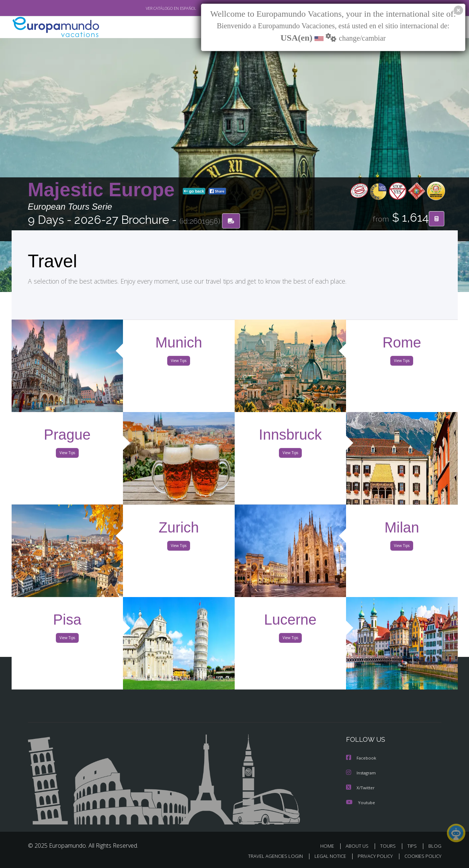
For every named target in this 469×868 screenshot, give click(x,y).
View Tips (179, 362)
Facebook (362, 758)
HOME (330, 845)
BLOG (435, 845)
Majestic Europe (104, 190)
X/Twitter (361, 787)
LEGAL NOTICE (325, 856)
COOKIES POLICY (421, 856)
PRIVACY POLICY (372, 856)
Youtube (361, 802)
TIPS (413, 845)
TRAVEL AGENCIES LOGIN (268, 856)
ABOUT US (359, 845)
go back (194, 192)
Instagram (362, 773)
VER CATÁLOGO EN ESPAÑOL (154, 8)
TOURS (389, 845)
